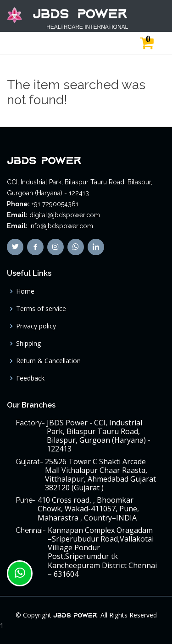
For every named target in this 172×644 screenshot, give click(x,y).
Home (25, 291)
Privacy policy (36, 326)
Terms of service (41, 309)
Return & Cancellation (48, 361)
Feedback (30, 378)
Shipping (28, 343)
